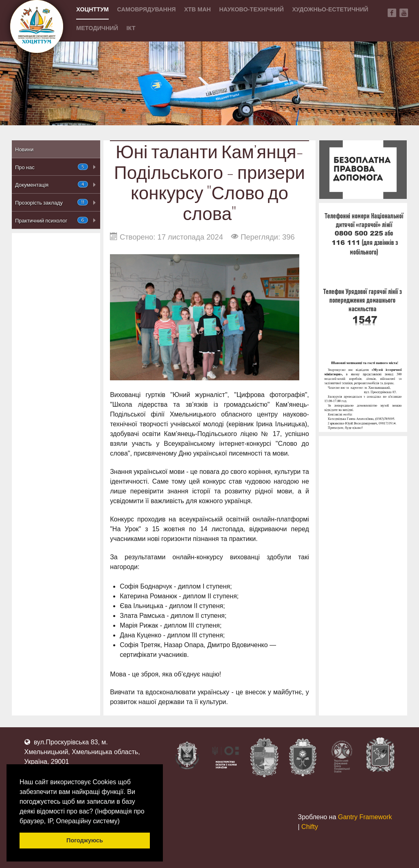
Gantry (365, 817)
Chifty (310, 827)
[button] (123, 822)
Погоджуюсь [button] (85, 840)
